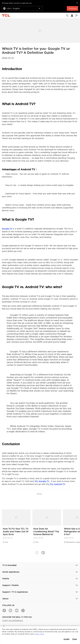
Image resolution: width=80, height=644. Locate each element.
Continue (72, 8)
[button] (43, 553)
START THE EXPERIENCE (13, 621)
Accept (66, 639)
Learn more (39, 634)
